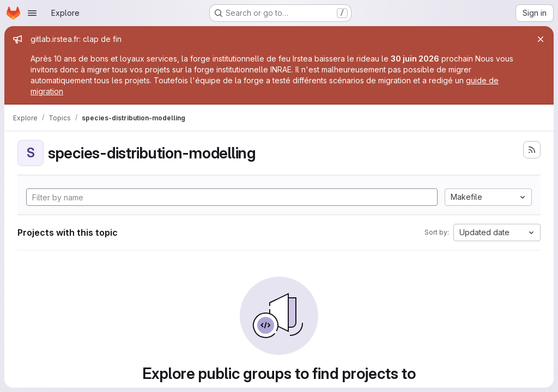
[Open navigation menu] (32, 13)
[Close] (541, 39)
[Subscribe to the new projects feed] (532, 150)
